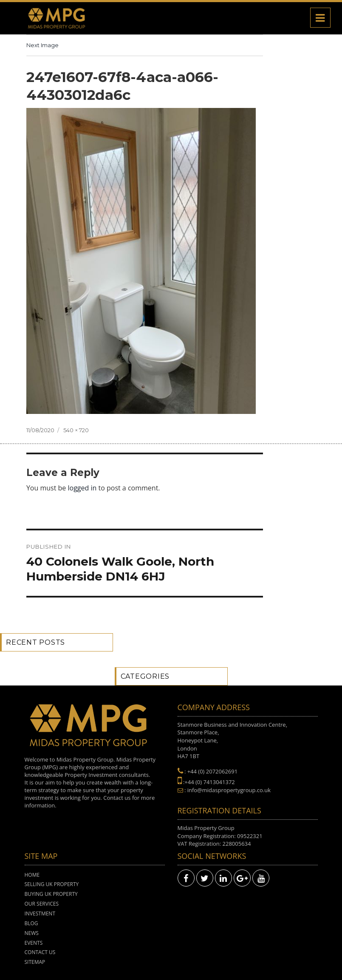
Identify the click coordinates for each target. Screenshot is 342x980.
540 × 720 (76, 430)
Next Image (42, 45)
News (32, 933)
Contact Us (40, 952)
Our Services (42, 904)
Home (32, 875)
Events (34, 943)
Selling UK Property (52, 884)
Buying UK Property (51, 894)
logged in (82, 488)
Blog (31, 923)
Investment (40, 913)
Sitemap (35, 962)
